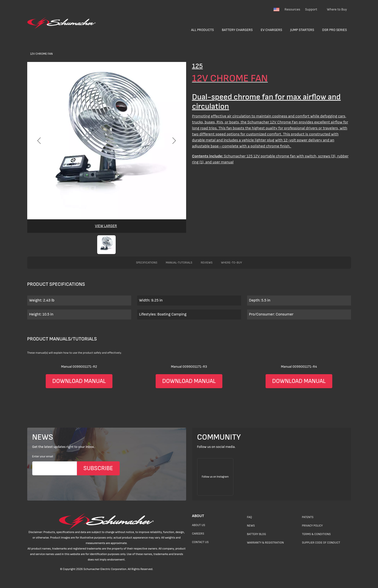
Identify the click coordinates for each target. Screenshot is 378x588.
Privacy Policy (312, 526)
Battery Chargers (237, 30)
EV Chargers (272, 30)
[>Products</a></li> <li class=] (189, 159)
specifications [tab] (147, 263)
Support (311, 9)
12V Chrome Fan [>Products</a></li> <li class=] (42, 54)
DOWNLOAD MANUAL (79, 381)
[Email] (55, 468)
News (251, 526)
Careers (198, 534)
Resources (292, 9)
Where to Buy (337, 9)
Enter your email (43, 456)
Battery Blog (257, 534)
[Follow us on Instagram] (215, 477)
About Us (199, 525)
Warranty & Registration (265, 543)
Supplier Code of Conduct (321, 543)
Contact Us (200, 542)
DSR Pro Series (335, 30)
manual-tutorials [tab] (179, 263)
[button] (107, 245)
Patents (308, 517)
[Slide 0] (107, 212)
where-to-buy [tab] (232, 263)
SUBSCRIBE (98, 468)
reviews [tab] (206, 263)
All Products (202, 30)
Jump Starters (302, 30)
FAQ (250, 517)
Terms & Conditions (316, 534)
